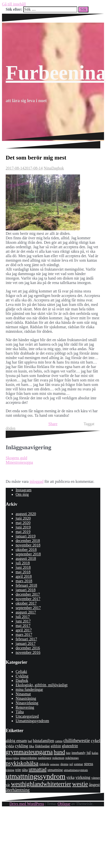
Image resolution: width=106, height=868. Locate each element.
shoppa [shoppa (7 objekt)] (64, 764)
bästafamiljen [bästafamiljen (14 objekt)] (43, 741)
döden (11, 428)
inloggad (36, 481)
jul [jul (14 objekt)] (89, 753)
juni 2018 (23, 567)
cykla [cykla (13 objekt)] (10, 746)
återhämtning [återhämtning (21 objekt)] (18, 790)
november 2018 (28, 545)
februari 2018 (26, 585)
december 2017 (28, 594)
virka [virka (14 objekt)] (70, 777)
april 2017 (24, 630)
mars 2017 (24, 635)
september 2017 (28, 608)
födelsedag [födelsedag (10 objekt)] (42, 746)
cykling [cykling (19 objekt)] (21, 746)
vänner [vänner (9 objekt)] (96, 778)
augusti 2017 (26, 612)
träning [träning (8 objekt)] (10, 770)
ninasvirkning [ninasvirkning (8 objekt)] (28, 758)
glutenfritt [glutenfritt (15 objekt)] (70, 746)
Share (53, 424)
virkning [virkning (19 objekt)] (83, 777)
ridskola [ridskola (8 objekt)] (44, 764)
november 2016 (28, 652)
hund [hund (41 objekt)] (59, 752)
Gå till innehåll (14, 4)
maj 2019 (23, 532)
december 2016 (28, 648)
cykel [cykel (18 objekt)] (96, 741)
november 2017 (28, 599)
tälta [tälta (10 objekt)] (25, 770)
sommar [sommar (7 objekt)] (78, 764)
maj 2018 (23, 572)
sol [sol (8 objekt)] (71, 764)
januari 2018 (26, 590)
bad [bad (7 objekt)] (30, 741)
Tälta (20, 712)
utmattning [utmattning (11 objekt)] (55, 770)
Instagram (24, 490)
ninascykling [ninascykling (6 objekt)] (12, 758)
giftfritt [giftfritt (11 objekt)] (56, 746)
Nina (47, 168)
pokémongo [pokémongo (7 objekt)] (72, 758)
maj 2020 (23, 523)
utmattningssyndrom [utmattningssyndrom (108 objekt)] (36, 776)
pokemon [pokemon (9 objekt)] (58, 758)
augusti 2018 (26, 558)
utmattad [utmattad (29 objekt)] (38, 769)
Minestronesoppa (19, 462)
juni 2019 (23, 527)
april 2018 (24, 576)
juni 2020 (23, 518)
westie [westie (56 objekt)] (80, 784)
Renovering (25, 707)
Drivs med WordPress (27, 804)
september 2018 (28, 554)
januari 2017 (26, 643)
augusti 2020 (26, 514)
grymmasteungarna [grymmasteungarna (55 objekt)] (29, 752)
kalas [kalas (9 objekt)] (95, 753)
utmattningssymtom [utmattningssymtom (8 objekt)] (76, 770)
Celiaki (21, 672)
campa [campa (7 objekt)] (59, 741)
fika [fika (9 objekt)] (31, 746)
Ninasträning (26, 698)
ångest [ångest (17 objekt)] (94, 785)
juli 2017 (23, 617)
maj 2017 (23, 626)
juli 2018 (23, 563)
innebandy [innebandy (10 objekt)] (79, 753)
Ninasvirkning (27, 703)
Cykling (22, 676)
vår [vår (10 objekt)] (8, 785)
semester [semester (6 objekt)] (55, 764)
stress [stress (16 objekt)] (89, 764)
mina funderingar (29, 689)
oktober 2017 (26, 603)
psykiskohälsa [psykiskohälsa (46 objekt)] (22, 763)
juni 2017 (23, 621)
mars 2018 (24, 581)
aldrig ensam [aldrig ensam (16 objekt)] (16, 741)
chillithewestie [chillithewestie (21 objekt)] (77, 741)
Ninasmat (23, 694)
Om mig (22, 494)
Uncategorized (27, 716)
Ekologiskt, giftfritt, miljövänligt (42, 685)
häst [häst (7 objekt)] (68, 753)
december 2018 (28, 541)
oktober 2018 (26, 550)
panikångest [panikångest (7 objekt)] (45, 758)
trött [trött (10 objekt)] (18, 770)
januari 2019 (26, 536)
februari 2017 (26, 639)
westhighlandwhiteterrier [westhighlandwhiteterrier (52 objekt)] (41, 784)
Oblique (64, 804)
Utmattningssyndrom (32, 721)
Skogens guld (16, 458)
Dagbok (58, 168)
